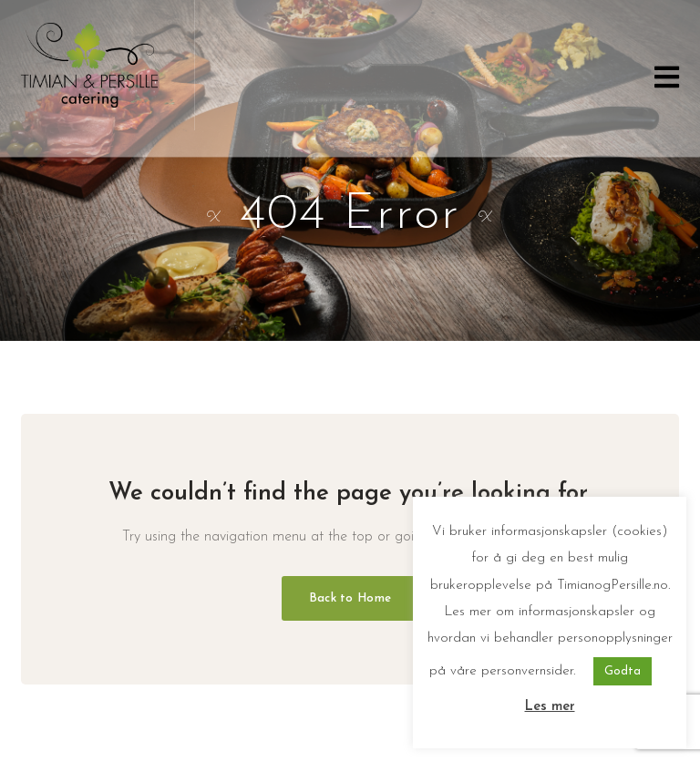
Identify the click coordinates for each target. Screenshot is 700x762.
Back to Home (350, 598)
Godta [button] (623, 671)
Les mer (550, 707)
